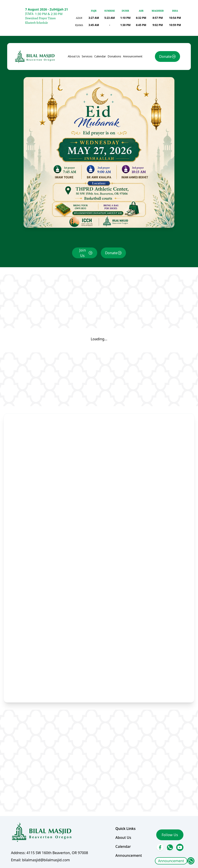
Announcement (171, 861)
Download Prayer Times (40, 18)
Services (87, 57)
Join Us (82, 253)
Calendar (100, 57)
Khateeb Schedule (36, 23)
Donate (165, 57)
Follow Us (170, 834)
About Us (74, 57)
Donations (114, 57)
